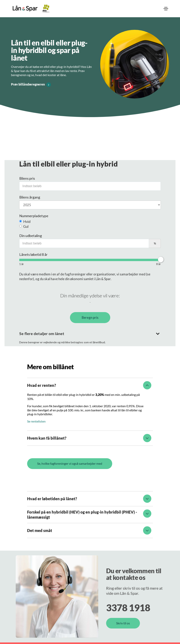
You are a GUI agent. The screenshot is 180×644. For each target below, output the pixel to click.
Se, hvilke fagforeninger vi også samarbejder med (70, 463)
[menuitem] (166, 9)
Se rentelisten (36, 421)
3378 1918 (128, 608)
